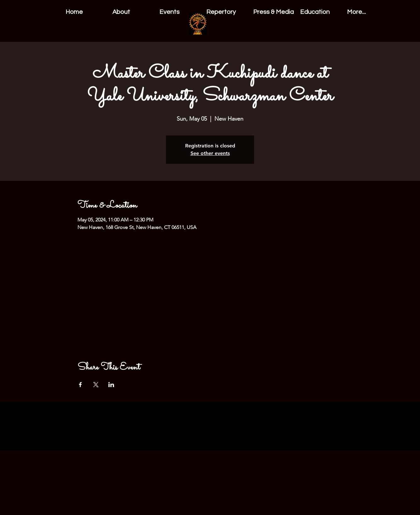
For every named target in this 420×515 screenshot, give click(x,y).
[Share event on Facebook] (80, 385)
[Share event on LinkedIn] (111, 385)
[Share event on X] (96, 385)
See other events (210, 153)
